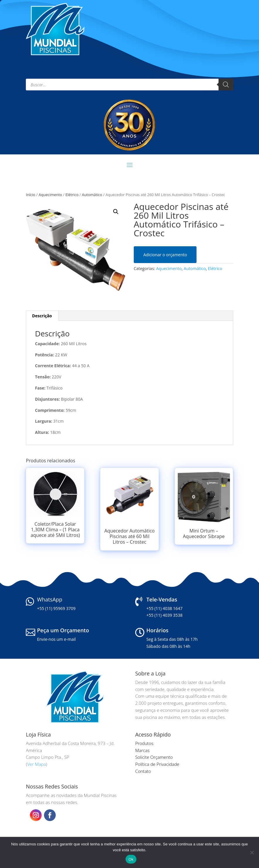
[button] (116, 212)
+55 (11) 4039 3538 (164, 615)
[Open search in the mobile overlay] (129, 85)
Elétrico (72, 195)
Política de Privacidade (157, 764)
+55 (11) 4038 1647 (164, 608)
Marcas (142, 750)
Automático (92, 195)
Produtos (144, 743)
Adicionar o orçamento (165, 255)
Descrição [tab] (42, 316)
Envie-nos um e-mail (56, 639)
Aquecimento (50, 195)
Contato (143, 771)
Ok (131, 859)
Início (31, 195)
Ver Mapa (36, 764)
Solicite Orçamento (154, 757)
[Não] (252, 852)
